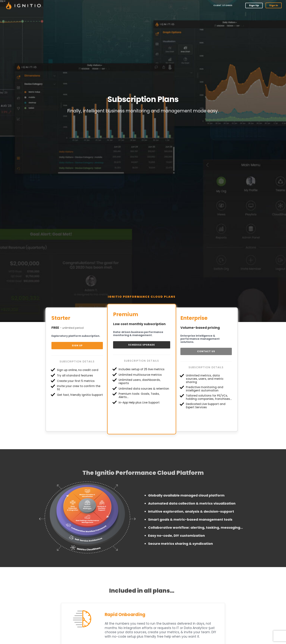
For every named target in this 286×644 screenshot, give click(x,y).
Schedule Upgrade (142, 345)
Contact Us (206, 351)
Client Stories (223, 5)
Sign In (274, 5)
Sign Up (254, 5)
